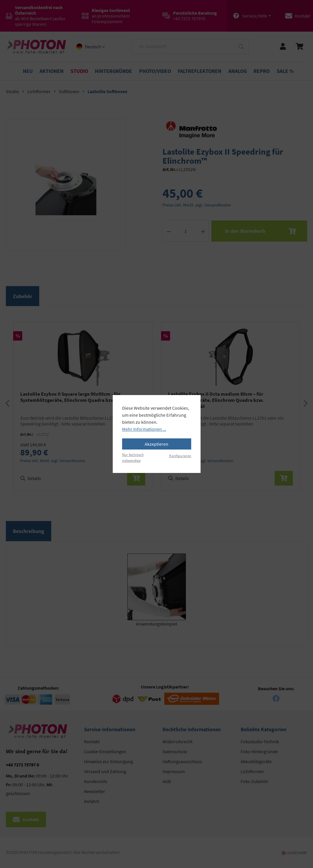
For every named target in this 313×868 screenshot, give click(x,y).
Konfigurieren (180, 456)
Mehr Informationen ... (144, 429)
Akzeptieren (156, 444)
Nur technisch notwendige (133, 457)
